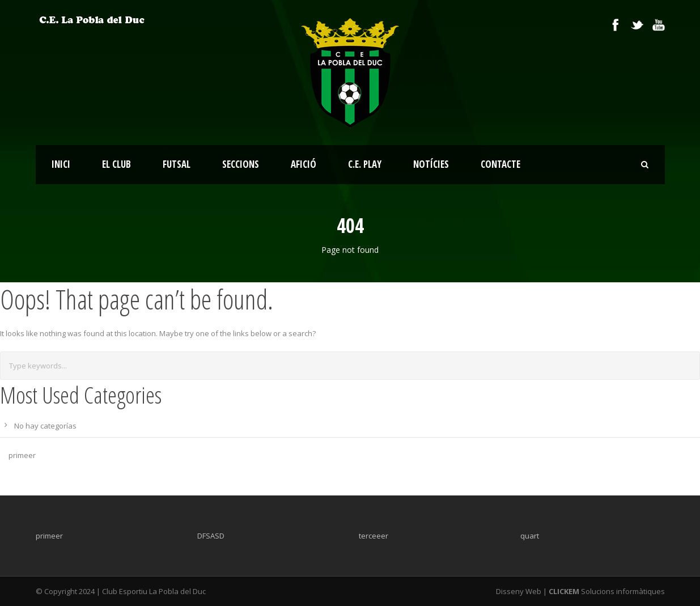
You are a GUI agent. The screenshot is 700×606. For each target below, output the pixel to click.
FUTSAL (177, 164)
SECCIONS (241, 164)
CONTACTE (500, 164)
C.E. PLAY (365, 164)
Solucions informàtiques (606, 591)
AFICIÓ (304, 164)
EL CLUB (116, 164)
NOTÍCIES (431, 164)
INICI (61, 164)
